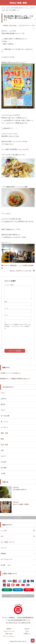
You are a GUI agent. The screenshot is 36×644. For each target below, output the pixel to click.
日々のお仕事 (5, 416)
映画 (2, 439)
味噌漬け (4, 554)
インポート (4, 427)
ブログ (3, 410)
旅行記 (3, 404)
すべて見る (18, 518)
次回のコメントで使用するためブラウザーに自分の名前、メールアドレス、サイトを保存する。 (18, 326)
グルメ (3, 393)
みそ (2, 536)
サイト (6, 315)
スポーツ (4, 456)
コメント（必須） (9, 285)
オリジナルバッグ (7, 559)
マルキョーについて (9, 631)
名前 (6, 302)
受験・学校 (4, 433)
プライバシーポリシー (9, 636)
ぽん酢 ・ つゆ (5, 565)
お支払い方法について (18, 596)
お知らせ (4, 399)
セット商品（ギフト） (8, 542)
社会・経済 (4, 445)
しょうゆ (4, 531)
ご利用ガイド (27, 634)
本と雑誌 (4, 468)
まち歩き (4, 462)
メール (6, 308)
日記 (2, 450)
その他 (3, 473)
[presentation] (18, 338)
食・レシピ (4, 422)
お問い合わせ (9, 634)
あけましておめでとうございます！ (22, 271)
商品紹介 (9, 629)
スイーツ (4, 548)
